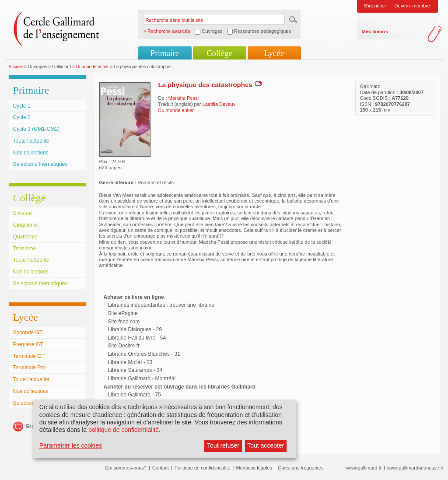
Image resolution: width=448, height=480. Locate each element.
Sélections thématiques (40, 164)
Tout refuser (223, 445)
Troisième (25, 249)
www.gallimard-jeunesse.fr (415, 468)
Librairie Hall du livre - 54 (137, 338)
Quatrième (25, 237)
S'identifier (375, 6)
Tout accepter (266, 445)
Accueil (16, 67)
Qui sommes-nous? (126, 468)
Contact (161, 468)
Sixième (23, 213)
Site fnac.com (124, 322)
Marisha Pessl (184, 98)
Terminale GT (29, 356)
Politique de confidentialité (203, 468)
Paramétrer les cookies (71, 445)
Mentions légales (254, 468)
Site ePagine (123, 313)
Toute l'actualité (31, 141)
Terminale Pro (30, 368)
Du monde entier (93, 67)
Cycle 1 (22, 106)
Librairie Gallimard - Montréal (142, 378)
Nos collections (31, 153)
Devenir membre (412, 6)
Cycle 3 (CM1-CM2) (37, 129)
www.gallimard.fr (364, 468)
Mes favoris (375, 32)
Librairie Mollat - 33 (130, 362)
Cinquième (26, 225)
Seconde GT (28, 333)
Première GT (28, 344)
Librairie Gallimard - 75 (135, 395)
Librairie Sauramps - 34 (135, 370)
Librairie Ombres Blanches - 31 (144, 354)
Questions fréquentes (301, 468)
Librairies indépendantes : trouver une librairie (161, 305)
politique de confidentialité (124, 430)
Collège (219, 53)
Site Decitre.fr (124, 346)
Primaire (165, 53)
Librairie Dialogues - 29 (135, 329)
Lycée (274, 53)
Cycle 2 (22, 117)
